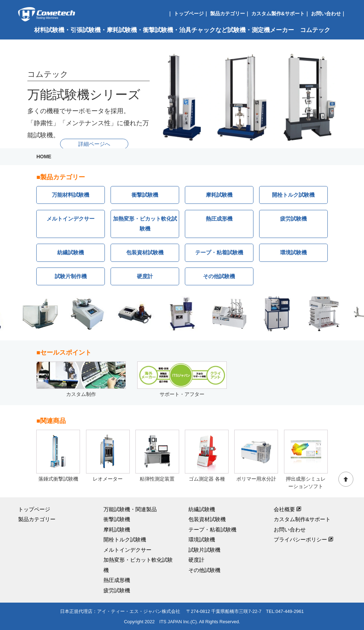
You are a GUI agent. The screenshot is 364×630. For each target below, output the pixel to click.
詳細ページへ (94, 144)
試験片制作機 (71, 276)
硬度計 (145, 276)
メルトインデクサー (71, 219)
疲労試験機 (293, 219)
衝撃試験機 (145, 195)
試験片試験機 (204, 550)
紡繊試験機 (71, 252)
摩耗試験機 (219, 195)
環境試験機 (293, 252)
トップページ (189, 14)
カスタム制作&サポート (302, 519)
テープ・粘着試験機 (219, 252)
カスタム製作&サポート (278, 14)
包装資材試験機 (145, 252)
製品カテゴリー (227, 14)
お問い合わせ (326, 14)
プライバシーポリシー (304, 539)
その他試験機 (219, 276)
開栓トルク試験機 (293, 195)
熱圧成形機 (219, 219)
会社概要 (288, 509)
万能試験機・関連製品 (130, 509)
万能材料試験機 (71, 195)
